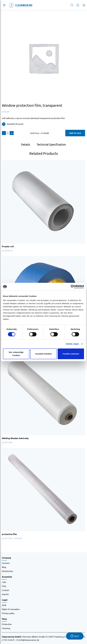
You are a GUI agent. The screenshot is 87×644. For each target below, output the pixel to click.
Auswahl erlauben (43, 354)
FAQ (4, 586)
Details (26, 144)
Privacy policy (8, 613)
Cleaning (6, 628)
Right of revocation (11, 609)
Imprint (5, 594)
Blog (4, 567)
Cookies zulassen (71, 354)
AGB (4, 605)
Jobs (4, 582)
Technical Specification (51, 144)
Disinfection (7, 571)
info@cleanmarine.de (29, 640)
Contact (6, 590)
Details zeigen (72, 344)
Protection (7, 624)
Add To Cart (75, 133)
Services (6, 563)
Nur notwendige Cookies (16, 354)
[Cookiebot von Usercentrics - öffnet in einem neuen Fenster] (73, 287)
